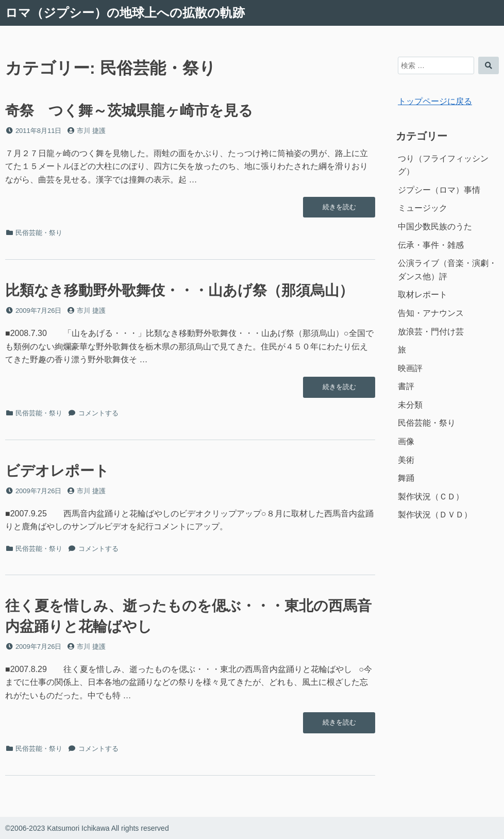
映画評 (410, 368)
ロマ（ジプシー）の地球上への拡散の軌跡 (125, 13)
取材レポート (423, 295)
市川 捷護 (91, 131)
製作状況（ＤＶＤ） (435, 515)
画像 (406, 441)
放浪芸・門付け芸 (431, 332)
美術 (406, 460)
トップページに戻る (435, 101)
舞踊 (406, 478)
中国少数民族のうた (435, 226)
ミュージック (423, 208)
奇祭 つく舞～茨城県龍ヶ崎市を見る (129, 111)
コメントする (98, 413)
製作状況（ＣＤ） (431, 497)
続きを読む (339, 210)
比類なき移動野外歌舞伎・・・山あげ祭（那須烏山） (179, 290)
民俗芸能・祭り (39, 233)
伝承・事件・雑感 (431, 245)
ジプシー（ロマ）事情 (439, 190)
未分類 (410, 405)
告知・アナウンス (431, 313)
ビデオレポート (57, 471)
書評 (406, 386)
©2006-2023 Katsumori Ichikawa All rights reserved (87, 828)
